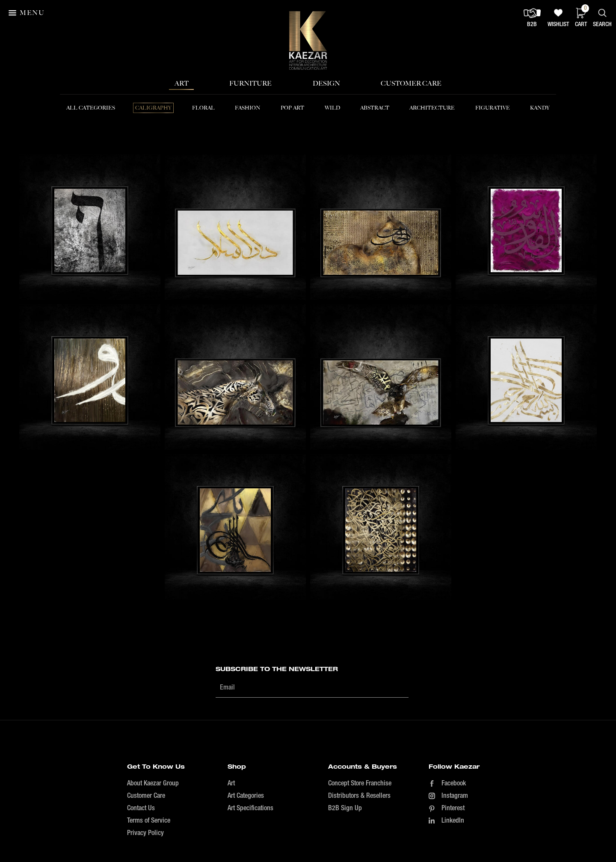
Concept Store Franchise (360, 784)
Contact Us (141, 808)
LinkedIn (453, 821)
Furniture (250, 83)
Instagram (455, 796)
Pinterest (453, 808)
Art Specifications (250, 808)
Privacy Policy (145, 833)
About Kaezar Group (153, 784)
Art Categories (246, 796)
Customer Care (411, 83)
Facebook (454, 784)
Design (326, 83)
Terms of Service (149, 821)
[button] (27, 13)
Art (182, 83)
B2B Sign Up (345, 808)
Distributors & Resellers (359, 796)
